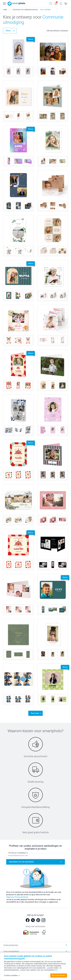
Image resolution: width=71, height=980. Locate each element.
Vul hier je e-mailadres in (18, 853)
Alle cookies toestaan (59, 975)
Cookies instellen (12, 975)
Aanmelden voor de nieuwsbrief (21, 862)
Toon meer (35, 713)
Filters (8, 31)
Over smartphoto (11, 951)
